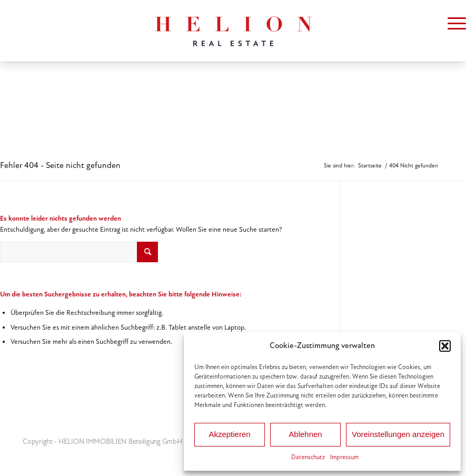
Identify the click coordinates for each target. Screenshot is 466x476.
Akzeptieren (229, 434)
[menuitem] (452, 24)
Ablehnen (305, 434)
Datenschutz (308, 457)
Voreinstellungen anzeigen (398, 434)
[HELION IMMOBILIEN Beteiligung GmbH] (233, 31)
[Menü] (452, 24)
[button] (445, 346)
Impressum (344, 457)
